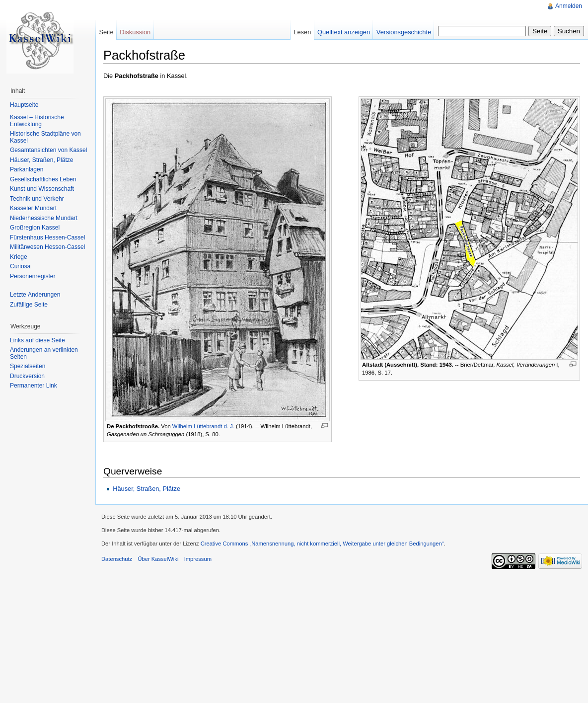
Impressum (198, 559)
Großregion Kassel (35, 228)
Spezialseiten (28, 366)
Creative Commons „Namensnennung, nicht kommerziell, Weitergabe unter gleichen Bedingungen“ (322, 544)
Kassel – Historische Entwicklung (37, 121)
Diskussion (135, 32)
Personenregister (33, 276)
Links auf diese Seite (37, 340)
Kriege (19, 257)
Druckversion (27, 376)
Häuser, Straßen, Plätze (147, 489)
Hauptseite (24, 105)
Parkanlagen (27, 169)
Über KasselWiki (158, 559)
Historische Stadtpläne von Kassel (45, 137)
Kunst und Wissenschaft (42, 189)
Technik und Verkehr (37, 199)
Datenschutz (117, 559)
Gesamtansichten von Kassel (48, 150)
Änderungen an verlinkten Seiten (44, 353)
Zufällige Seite (29, 305)
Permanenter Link (34, 386)
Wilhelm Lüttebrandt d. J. (203, 426)
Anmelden (569, 6)
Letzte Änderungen (35, 295)
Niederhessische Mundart (44, 218)
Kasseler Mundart (33, 208)
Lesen (302, 32)
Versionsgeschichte (404, 32)
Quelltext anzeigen (344, 32)
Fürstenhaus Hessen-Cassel (47, 237)
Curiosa (20, 266)
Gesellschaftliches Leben (43, 179)
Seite (106, 32)
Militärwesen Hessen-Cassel (47, 247)
